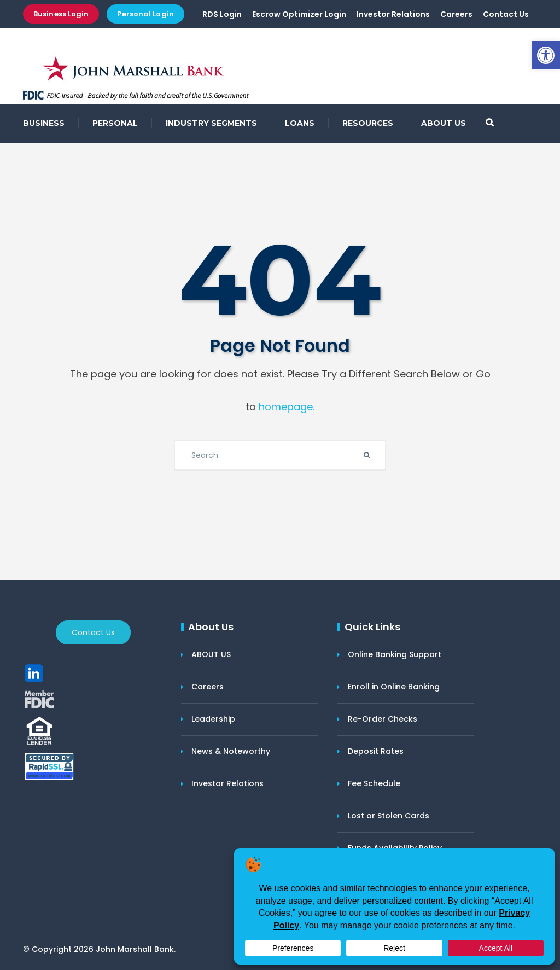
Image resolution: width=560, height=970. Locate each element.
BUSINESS (44, 123)
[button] (546, 55)
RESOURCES (368, 123)
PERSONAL (115, 123)
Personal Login (145, 14)
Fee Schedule (374, 783)
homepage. (287, 407)
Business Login (61, 14)
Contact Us (506, 15)
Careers (456, 15)
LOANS (300, 123)
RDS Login (222, 15)
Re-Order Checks (383, 719)
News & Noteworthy (231, 751)
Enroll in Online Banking (394, 687)
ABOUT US (444, 123)
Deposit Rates (376, 751)
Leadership (213, 719)
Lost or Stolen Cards (389, 816)
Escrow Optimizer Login (299, 15)
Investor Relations (393, 15)
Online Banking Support (395, 654)
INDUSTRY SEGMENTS (211, 123)
